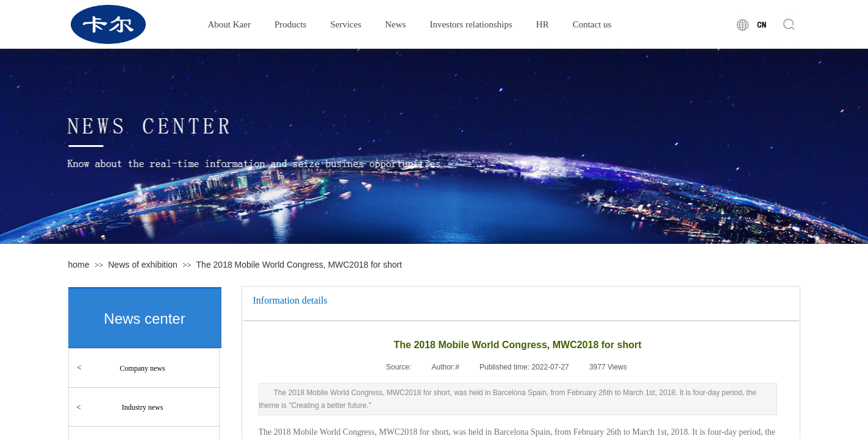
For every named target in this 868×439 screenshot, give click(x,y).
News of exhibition (143, 265)
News (395, 24)
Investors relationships (471, 24)
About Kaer (229, 24)
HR (543, 24)
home (79, 265)
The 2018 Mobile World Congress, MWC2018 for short (299, 265)
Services (346, 24)
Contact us (592, 24)
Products (291, 24)
